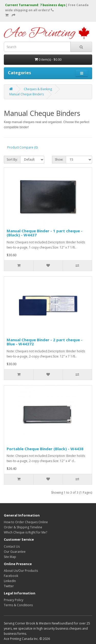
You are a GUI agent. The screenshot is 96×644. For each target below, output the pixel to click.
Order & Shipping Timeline (23, 527)
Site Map (10, 557)
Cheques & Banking (38, 89)
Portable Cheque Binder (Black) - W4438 (45, 449)
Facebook (11, 576)
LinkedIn (10, 581)
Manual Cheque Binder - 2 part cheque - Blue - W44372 (45, 342)
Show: (59, 159)
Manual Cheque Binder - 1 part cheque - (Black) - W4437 (45, 233)
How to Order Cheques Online (26, 522)
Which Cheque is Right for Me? (25, 532)
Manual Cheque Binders (26, 94)
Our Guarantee (15, 552)
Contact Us (12, 546)
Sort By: (12, 159)
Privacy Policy (14, 600)
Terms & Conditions (18, 605)
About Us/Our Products (21, 571)
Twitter (9, 586)
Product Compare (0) (22, 147)
